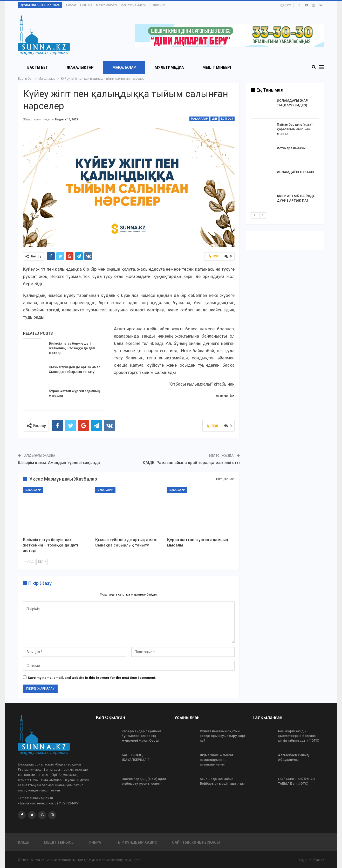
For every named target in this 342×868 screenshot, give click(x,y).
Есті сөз (86, 5)
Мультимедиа (169, 67)
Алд (29, 561)
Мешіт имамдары (134, 5)
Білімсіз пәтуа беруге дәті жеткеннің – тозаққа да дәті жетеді (72, 348)
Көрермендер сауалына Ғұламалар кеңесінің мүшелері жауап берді (142, 736)
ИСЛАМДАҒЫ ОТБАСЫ (296, 172)
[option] (285, 155)
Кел (42, 561)
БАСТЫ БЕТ (38, 67)
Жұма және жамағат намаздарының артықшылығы (217, 760)
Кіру (286, 5)
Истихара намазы (291, 148)
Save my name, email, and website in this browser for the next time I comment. (92, 678)
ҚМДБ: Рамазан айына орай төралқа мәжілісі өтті (191, 463)
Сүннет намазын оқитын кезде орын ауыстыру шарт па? (223, 736)
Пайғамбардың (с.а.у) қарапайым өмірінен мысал (295, 129)
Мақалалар (124, 67)
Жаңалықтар (80, 67)
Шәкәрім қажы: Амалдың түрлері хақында (59, 463)
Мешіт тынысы (59, 842)
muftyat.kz (316, 860)
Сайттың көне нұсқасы (196, 842)
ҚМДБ (23, 842)
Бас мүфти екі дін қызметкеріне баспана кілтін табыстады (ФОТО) (299, 736)
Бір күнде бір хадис (138, 842)
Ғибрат (71, 5)
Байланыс (158, 5)
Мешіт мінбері (106, 5)
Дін (214, 119)
